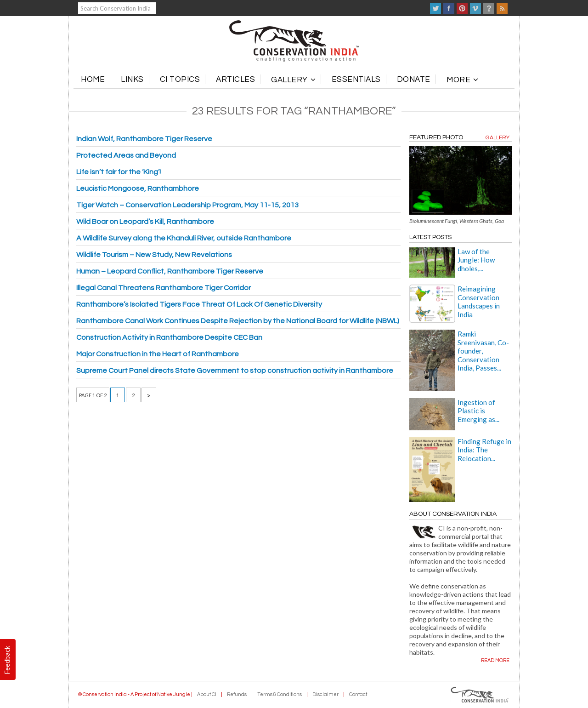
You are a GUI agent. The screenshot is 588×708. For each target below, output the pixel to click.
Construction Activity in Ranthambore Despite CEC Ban (169, 337)
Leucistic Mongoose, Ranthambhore (138, 188)
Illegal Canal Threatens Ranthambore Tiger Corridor (164, 288)
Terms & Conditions (280, 694)
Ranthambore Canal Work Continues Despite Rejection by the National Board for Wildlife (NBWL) (238, 321)
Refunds (237, 694)
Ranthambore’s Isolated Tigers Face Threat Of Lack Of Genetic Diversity (199, 304)
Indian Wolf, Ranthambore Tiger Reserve (144, 139)
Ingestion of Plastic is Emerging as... (478, 411)
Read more (495, 660)
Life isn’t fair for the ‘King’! (119, 172)
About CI (207, 694)
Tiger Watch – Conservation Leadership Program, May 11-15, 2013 (187, 205)
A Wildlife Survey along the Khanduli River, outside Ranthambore (184, 238)
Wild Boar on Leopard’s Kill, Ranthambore (145, 222)
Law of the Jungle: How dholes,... (476, 260)
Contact (358, 694)
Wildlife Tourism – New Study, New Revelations (154, 255)
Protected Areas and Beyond (126, 155)
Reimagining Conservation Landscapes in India (479, 301)
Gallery (498, 138)
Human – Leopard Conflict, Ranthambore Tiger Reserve (170, 271)
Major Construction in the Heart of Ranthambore (158, 354)
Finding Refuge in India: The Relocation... (484, 450)
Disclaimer (325, 694)
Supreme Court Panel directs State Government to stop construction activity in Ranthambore (235, 371)
